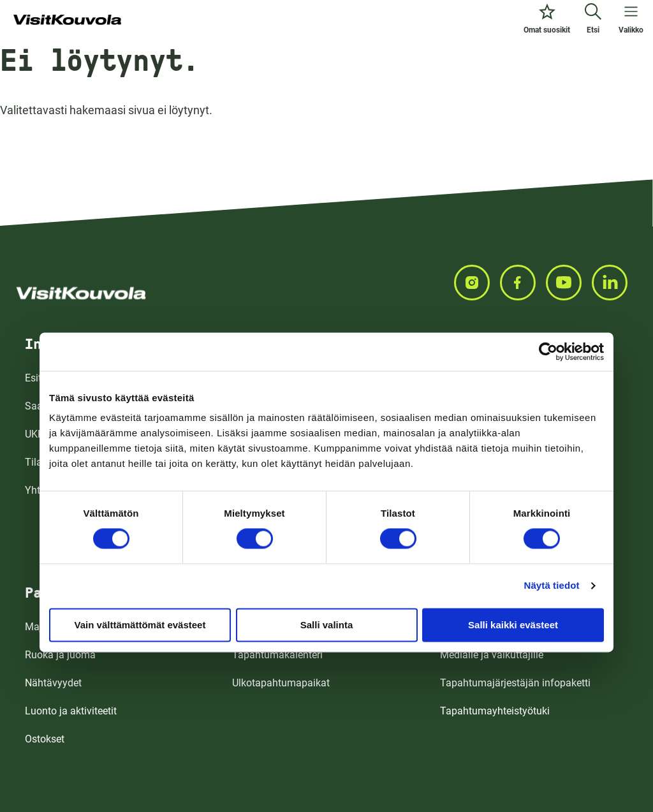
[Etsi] (593, 20)
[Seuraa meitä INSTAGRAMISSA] (477, 283)
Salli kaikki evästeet (513, 625)
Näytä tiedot (552, 585)
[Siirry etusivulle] (67, 20)
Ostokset (45, 739)
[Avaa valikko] (631, 20)
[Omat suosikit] (547, 20)
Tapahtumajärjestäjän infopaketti (515, 683)
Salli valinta (327, 625)
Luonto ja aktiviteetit (71, 711)
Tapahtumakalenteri (277, 655)
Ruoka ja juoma (60, 655)
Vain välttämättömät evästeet (140, 625)
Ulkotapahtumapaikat (281, 683)
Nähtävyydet (53, 683)
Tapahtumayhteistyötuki (495, 711)
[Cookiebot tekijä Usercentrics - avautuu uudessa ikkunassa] (548, 351)
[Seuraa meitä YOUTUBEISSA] (569, 283)
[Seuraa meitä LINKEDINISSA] (615, 283)
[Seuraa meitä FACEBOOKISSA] (523, 283)
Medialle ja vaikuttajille (492, 655)
